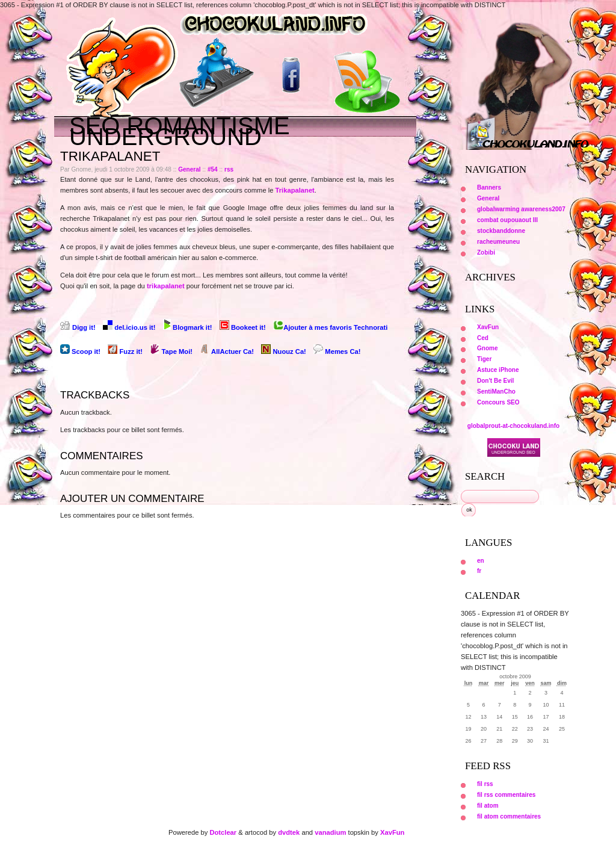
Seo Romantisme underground (180, 131)
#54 (213, 169)
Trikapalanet (295, 190)
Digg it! (79, 327)
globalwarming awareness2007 (521, 209)
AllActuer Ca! (228, 351)
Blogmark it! (188, 327)
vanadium (330, 832)
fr (479, 571)
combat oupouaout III (507, 220)
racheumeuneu (498, 242)
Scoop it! (81, 351)
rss (229, 169)
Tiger (484, 359)
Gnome (487, 348)
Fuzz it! (126, 351)
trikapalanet (166, 286)
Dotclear (223, 832)
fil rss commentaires (506, 795)
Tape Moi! (172, 351)
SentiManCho (496, 392)
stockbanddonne (501, 231)
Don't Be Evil (495, 381)
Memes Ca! (337, 351)
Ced (483, 338)
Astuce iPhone (498, 370)
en (481, 561)
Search (485, 476)
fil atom (488, 806)
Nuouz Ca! (285, 351)
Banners (489, 187)
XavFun (488, 327)
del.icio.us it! (130, 327)
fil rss (485, 784)
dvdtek (289, 832)
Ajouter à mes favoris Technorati (330, 327)
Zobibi (486, 252)
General (189, 169)
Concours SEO (498, 402)
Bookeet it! (244, 327)
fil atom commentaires (509, 816)
